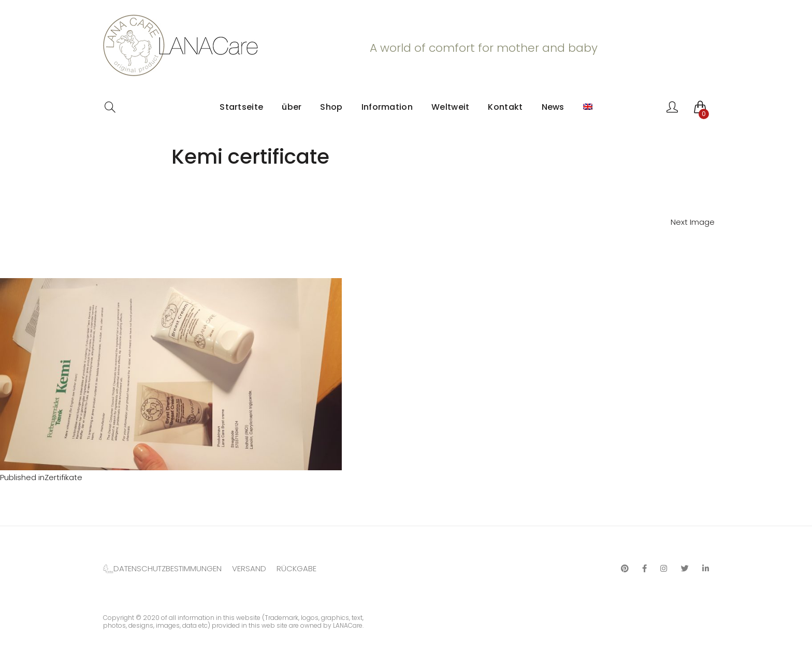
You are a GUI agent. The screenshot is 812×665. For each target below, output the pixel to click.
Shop (331, 107)
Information (387, 107)
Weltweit (450, 107)
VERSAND (249, 568)
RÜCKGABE (296, 568)
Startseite (241, 107)
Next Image (693, 222)
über (292, 107)
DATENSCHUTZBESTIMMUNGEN (168, 568)
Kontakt (505, 107)
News (553, 107)
